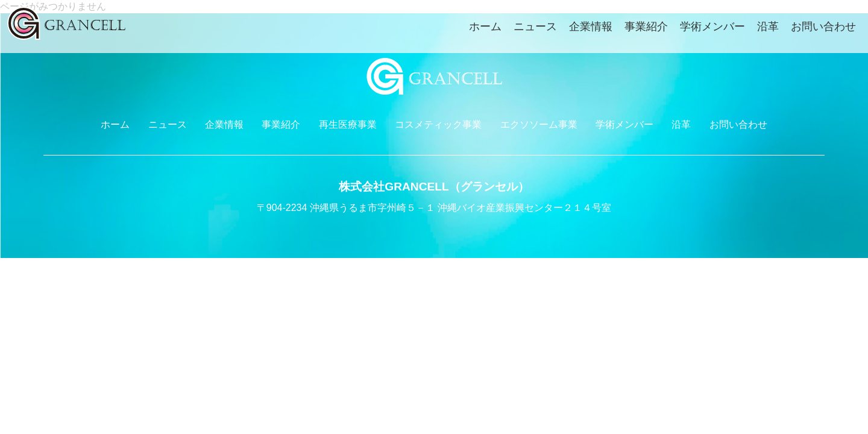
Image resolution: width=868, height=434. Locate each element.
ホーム (485, 27)
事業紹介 (646, 27)
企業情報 (591, 27)
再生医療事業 (348, 124)
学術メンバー (712, 27)
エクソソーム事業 (539, 124)
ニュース (535, 27)
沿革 (768, 27)
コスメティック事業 (438, 124)
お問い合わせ (823, 27)
